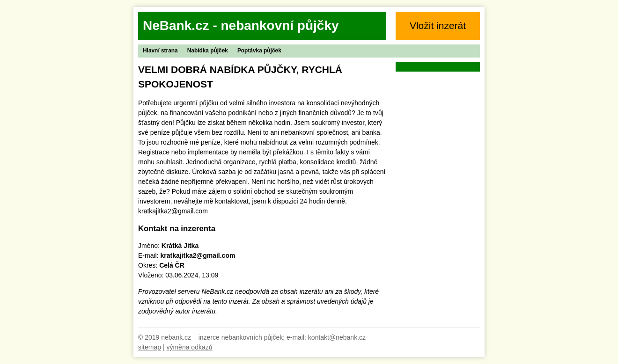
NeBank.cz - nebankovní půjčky (241, 25)
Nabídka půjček (208, 51)
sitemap (150, 347)
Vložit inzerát (438, 25)
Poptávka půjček (259, 51)
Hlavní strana (160, 51)
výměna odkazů (189, 347)
